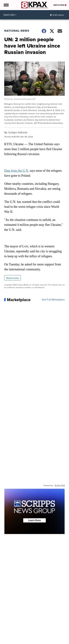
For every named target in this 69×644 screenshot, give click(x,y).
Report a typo (13, 278)
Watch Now (60, 5)
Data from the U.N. (16, 171)
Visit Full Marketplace (53, 300)
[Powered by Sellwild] (60, 486)
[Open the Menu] (6, 5)
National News (17, 31)
